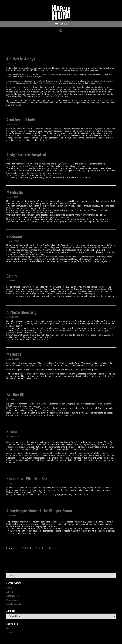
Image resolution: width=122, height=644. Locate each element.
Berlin (12, 276)
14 (42, 548)
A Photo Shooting (22, 312)
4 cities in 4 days (21, 59)
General (10, 629)
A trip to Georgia (14, 604)
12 (36, 548)
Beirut (9, 588)
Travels (10, 632)
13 (39, 548)
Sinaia (12, 432)
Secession (15, 236)
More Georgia (12, 600)
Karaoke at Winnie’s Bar (27, 479)
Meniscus (15, 192)
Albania (10, 592)
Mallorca (14, 354)
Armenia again (13, 596)
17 (50, 548)
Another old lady (21, 120)
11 (33, 548)
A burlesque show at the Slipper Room (39, 511)
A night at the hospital (26, 155)
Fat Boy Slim (17, 395)
